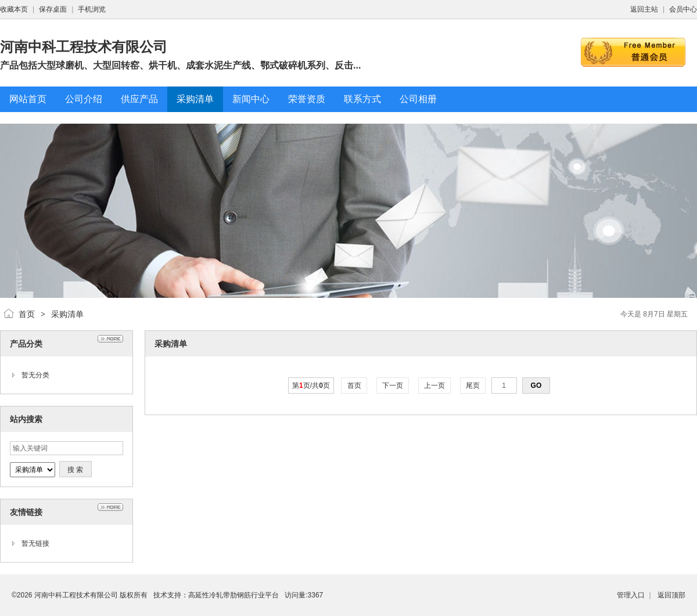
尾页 (473, 386)
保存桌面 (53, 9)
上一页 (435, 386)
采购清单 (67, 314)
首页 (27, 314)
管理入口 (631, 595)
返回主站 (644, 9)
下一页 (393, 386)
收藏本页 (14, 9)
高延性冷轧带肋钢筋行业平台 (233, 595)
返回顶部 (671, 595)
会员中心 (683, 9)
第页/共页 (311, 386)
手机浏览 (92, 9)
